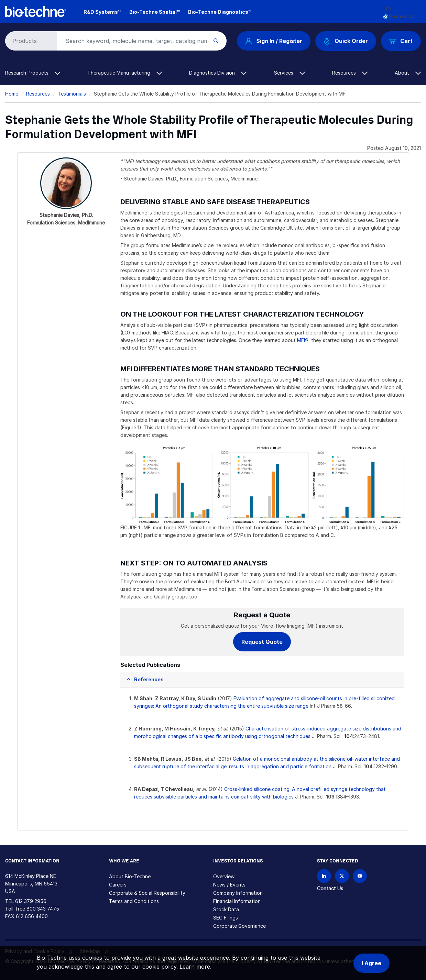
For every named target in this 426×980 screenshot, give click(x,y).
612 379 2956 (31, 901)
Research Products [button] (33, 73)
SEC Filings (226, 918)
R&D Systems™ (102, 12)
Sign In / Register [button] (274, 41)
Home (12, 94)
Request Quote (262, 642)
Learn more (195, 967)
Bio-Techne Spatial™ (155, 12)
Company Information (238, 893)
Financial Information (237, 901)
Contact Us (330, 888)
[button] (145, 679)
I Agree (372, 963)
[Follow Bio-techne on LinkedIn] (324, 876)
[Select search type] (30, 41)
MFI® (303, 340)
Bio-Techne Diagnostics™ (220, 12)
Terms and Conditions (134, 901)
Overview (224, 876)
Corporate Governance (239, 926)
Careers (118, 885)
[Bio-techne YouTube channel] (360, 876)
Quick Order (346, 41)
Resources (38, 94)
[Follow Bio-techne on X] (342, 876)
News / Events (229, 885)
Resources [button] (350, 73)
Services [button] (290, 73)
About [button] (408, 73)
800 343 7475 (43, 909)
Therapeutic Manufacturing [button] (125, 73)
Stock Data (226, 909)
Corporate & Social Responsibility (147, 893)
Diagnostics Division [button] (218, 73)
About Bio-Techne (130, 876)
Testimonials (72, 94)
